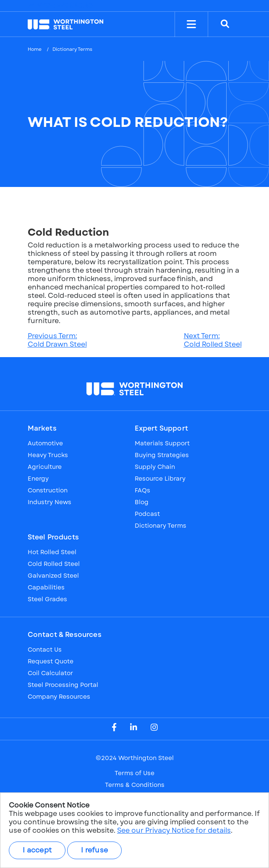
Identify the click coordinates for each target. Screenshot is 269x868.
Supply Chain (155, 467)
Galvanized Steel (53, 576)
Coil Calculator (50, 673)
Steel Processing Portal (63, 685)
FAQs (142, 490)
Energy (38, 479)
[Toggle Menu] (191, 24)
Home (35, 49)
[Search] (225, 24)
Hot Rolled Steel (52, 552)
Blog (142, 502)
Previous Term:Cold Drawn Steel (57, 340)
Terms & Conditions (135, 785)
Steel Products (53, 537)
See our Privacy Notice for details (174, 830)
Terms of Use (134, 773)
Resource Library (160, 479)
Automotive (45, 443)
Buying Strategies (162, 455)
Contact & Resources (65, 635)
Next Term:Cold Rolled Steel (213, 340)
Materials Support (162, 443)
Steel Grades (47, 599)
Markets (42, 429)
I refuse (94, 850)
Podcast (147, 514)
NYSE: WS (60, 6)
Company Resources (59, 697)
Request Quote (51, 661)
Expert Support (161, 429)
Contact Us (45, 650)
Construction (48, 490)
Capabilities (46, 587)
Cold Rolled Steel (54, 564)
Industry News (50, 502)
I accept (37, 850)
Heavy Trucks (48, 455)
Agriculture (45, 467)
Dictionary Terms (72, 49)
